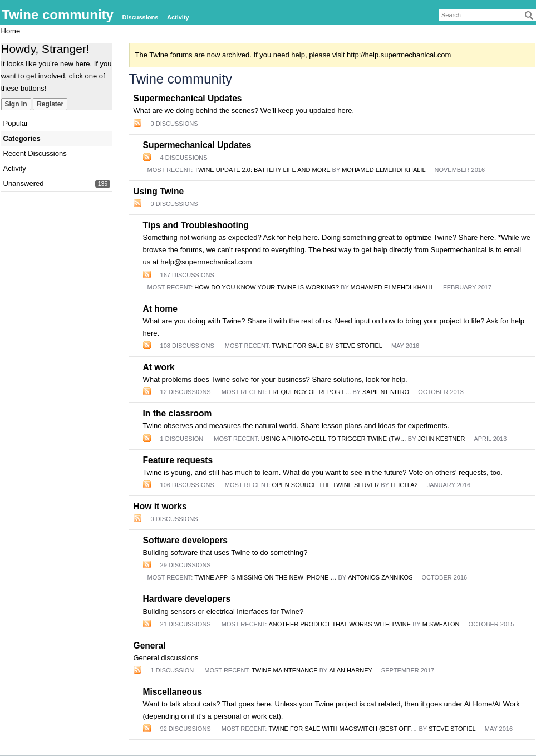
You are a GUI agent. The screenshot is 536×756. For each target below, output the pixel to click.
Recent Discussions (35, 153)
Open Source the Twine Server (326, 485)
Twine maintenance (285, 670)
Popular (16, 123)
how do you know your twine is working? (267, 287)
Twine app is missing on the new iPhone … (265, 577)
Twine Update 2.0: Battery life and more (262, 170)
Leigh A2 (404, 485)
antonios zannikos (380, 577)
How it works (160, 506)
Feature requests (178, 460)
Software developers (186, 540)
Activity (178, 17)
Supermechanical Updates (188, 98)
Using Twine (159, 191)
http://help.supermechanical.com (399, 55)
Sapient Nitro (386, 392)
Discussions (141, 17)
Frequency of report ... (310, 392)
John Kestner (441, 439)
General (150, 645)
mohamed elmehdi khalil (383, 170)
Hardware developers (187, 599)
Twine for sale (298, 346)
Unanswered (24, 183)
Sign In (16, 104)
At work (159, 367)
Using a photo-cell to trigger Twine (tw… (334, 439)
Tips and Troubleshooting (196, 225)
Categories (22, 138)
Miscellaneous (173, 692)
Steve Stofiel (359, 346)
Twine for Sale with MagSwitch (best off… (343, 729)
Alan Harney (351, 670)
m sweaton (441, 624)
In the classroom (178, 413)
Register (50, 104)
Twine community (58, 15)
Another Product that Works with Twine (340, 624)
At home (160, 309)
